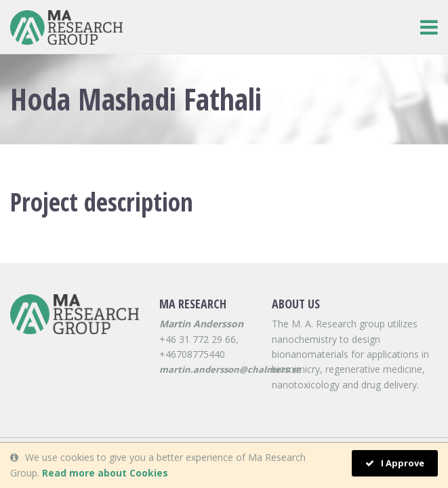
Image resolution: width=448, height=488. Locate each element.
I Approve (395, 464)
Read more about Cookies (105, 473)
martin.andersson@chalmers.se (230, 369)
